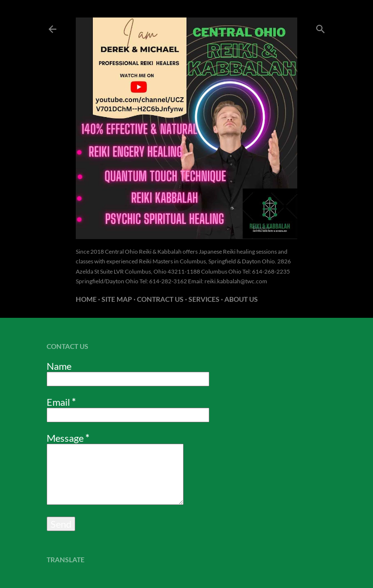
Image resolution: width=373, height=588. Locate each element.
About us (241, 299)
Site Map (117, 299)
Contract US (160, 299)
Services (204, 299)
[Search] (321, 27)
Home (86, 299)
